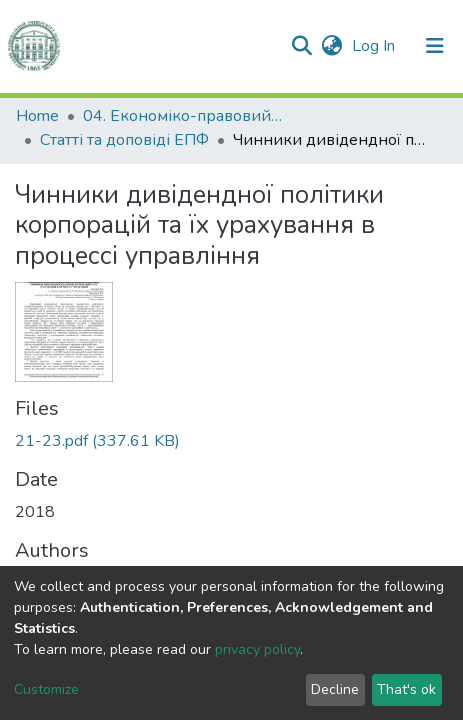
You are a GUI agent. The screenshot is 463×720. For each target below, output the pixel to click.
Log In (375, 46)
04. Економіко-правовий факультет (183, 116)
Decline (335, 689)
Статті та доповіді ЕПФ (124, 140)
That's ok (406, 689)
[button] (331, 46)
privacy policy (257, 649)
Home (37, 116)
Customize (46, 689)
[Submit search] (301, 46)
